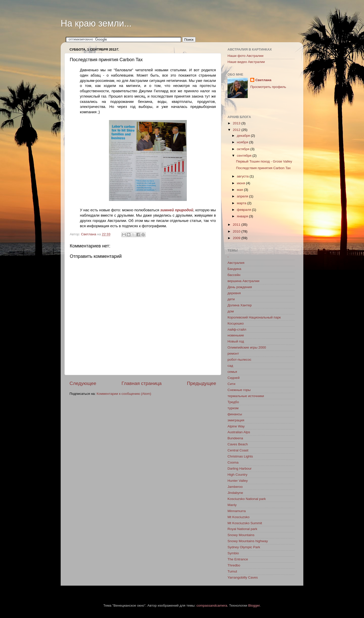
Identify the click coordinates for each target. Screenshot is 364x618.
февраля (244, 210)
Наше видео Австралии (246, 62)
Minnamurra (237, 511)
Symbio (233, 553)
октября (244, 149)
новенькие (236, 335)
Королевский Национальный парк (254, 317)
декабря (244, 136)
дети (231, 299)
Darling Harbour (240, 468)
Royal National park (242, 529)
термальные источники (246, 396)
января (243, 216)
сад (230, 366)
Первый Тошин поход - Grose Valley (264, 161)
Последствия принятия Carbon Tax (263, 168)
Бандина (234, 269)
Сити (231, 384)
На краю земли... (96, 23)
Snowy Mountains (241, 535)
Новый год (236, 341)
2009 (237, 238)
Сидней (234, 378)
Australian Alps (239, 432)
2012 (237, 130)
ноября (243, 142)
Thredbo (234, 565)
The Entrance (238, 559)
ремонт (233, 353)
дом (231, 311)
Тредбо (233, 402)
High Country (237, 475)
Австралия (236, 263)
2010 (237, 231)
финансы (235, 414)
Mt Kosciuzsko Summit (245, 523)
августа (243, 176)
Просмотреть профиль (268, 87)
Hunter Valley (238, 481)
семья (232, 372)
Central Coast (238, 450)
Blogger (254, 605)
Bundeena (235, 438)
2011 (237, 225)
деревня (234, 293)
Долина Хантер (240, 305)
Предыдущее (201, 383)
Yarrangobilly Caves (243, 577)
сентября (245, 156)
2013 (237, 123)
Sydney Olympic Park (244, 547)
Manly (232, 505)
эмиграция (236, 420)
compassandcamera (212, 605)
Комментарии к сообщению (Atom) (124, 394)
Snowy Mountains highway (248, 541)
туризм (233, 408)
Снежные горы (239, 390)
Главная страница (142, 383)
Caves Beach (238, 444)
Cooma (233, 462)
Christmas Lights (240, 456)
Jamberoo (235, 487)
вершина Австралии (243, 281)
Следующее (83, 383)
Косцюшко (236, 323)
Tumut (232, 571)
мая (240, 190)
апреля (243, 196)
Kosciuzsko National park (247, 499)
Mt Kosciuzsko (238, 517)
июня (241, 183)
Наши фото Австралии (245, 56)
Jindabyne (235, 493)
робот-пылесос (239, 360)
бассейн (234, 275)
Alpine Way (236, 426)
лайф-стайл (237, 329)
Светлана (263, 80)
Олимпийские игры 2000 (247, 347)
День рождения (240, 287)
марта (242, 203)
